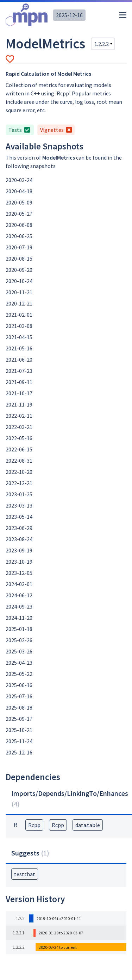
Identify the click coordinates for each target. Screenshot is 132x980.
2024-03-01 (19, 584)
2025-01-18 (19, 629)
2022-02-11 (19, 416)
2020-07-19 (19, 247)
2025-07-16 (19, 696)
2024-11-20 (19, 618)
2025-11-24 (19, 741)
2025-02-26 (19, 640)
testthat (25, 874)
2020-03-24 (19, 180)
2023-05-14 (19, 517)
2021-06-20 (19, 360)
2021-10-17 (19, 393)
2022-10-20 (19, 472)
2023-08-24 (19, 539)
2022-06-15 (19, 449)
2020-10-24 (19, 281)
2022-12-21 (19, 483)
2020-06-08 (19, 225)
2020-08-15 (19, 259)
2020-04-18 (19, 191)
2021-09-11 (19, 382)
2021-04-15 (19, 337)
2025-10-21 (19, 730)
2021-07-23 (19, 371)
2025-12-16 (69, 15)
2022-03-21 (19, 427)
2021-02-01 (19, 315)
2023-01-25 (19, 494)
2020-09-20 (19, 270)
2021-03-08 (19, 326)
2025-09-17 (19, 719)
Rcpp (34, 825)
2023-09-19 (19, 550)
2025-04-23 (19, 663)
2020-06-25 (19, 236)
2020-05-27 (19, 214)
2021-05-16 (19, 348)
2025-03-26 (19, 651)
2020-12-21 (19, 303)
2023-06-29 (19, 528)
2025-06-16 (19, 685)
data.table (88, 825)
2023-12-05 (19, 573)
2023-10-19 (19, 562)
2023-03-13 (19, 505)
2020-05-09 (19, 202)
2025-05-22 (19, 674)
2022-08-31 (19, 461)
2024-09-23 (19, 606)
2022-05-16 (19, 438)
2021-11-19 (19, 404)
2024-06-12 (19, 595)
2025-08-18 (19, 707)
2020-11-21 (19, 292)
